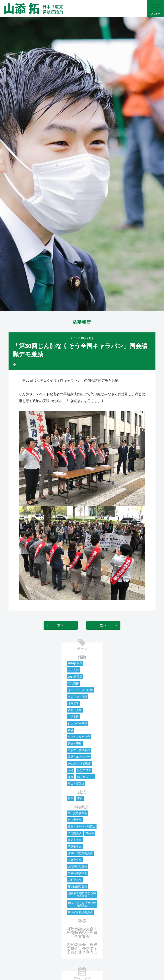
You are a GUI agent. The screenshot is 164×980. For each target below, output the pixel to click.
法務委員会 (75, 833)
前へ (61, 625)
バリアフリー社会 (79, 737)
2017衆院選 (75, 677)
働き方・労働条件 (79, 750)
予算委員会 (75, 847)
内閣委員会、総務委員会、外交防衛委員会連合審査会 (82, 948)
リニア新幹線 (76, 784)
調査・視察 (75, 710)
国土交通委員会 (77, 813)
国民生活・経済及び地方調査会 (82, 904)
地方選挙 (73, 703)
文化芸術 (73, 683)
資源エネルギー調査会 (82, 826)
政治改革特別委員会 (80, 912)
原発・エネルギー (79, 757)
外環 (70, 777)
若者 (70, 730)
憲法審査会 (75, 820)
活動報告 (82, 322)
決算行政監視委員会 (80, 853)
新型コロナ (84, 770)
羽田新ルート (85, 777)
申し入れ (73, 670)
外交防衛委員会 (77, 887)
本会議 (90, 833)
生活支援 (73, 717)
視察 (70, 798)
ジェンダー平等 (77, 724)
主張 (80, 798)
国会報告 (82, 807)
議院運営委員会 (77, 867)
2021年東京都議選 (79, 764)
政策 (82, 792)
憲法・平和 (75, 744)
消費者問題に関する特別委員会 (82, 895)
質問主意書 (75, 840)
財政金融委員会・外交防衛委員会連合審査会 (82, 933)
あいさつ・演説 (77, 697)
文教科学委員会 (77, 873)
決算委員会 (75, 860)
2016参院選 (75, 663)
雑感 (82, 921)
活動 (82, 657)
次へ (103, 625)
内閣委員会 (75, 880)
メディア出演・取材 (80, 690)
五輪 (70, 770)
